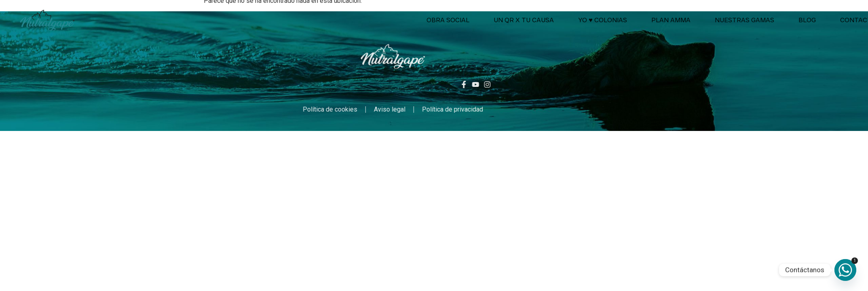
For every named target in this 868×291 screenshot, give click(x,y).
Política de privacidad (393, 109)
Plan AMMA (767, 20)
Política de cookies (271, 109)
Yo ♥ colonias (699, 20)
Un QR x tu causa (620, 20)
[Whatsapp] (845, 270)
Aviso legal (330, 109)
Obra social (544, 20)
